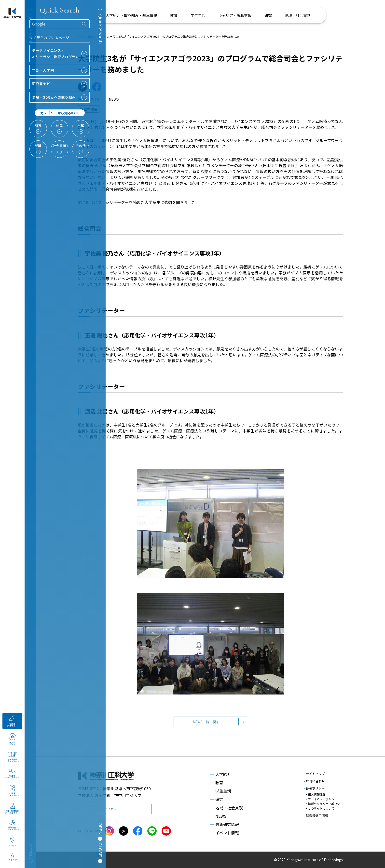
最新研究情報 (225, 824)
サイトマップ (314, 774)
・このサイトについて (320, 808)
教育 (217, 783)
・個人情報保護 (315, 794)
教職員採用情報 (316, 815)
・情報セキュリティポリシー (324, 804)
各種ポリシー (314, 788)
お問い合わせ (314, 781)
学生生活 (221, 791)
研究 (217, 799)
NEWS (218, 816)
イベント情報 (225, 833)
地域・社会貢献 (227, 808)
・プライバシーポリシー (321, 799)
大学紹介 (221, 774)
